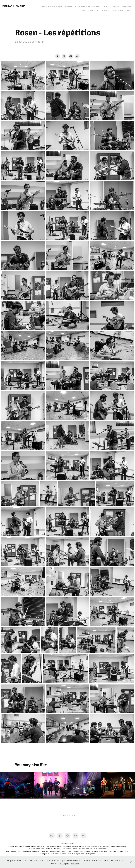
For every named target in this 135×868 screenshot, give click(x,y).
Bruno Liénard (14, 6)
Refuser (75, 863)
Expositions (88, 10)
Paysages (126, 7)
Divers (129, 10)
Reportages (103, 10)
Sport (106, 7)
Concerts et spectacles (87, 7)
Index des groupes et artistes (57, 7)
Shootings (117, 10)
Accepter (65, 863)
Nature (115, 7)
